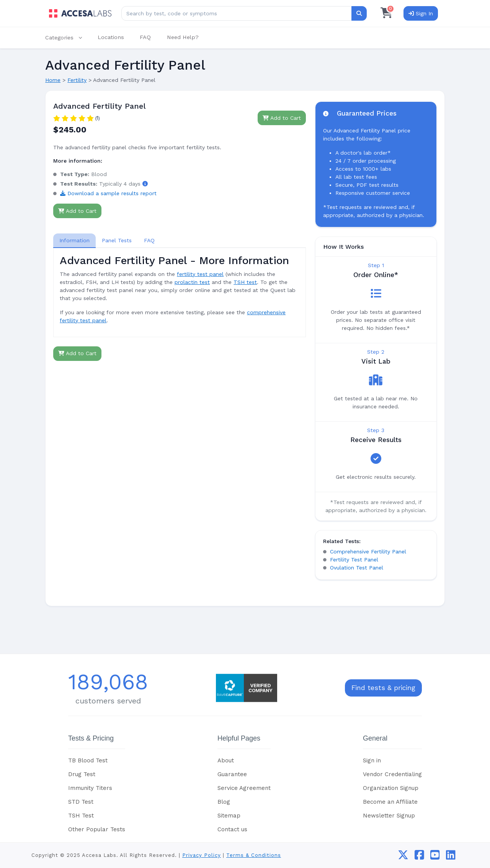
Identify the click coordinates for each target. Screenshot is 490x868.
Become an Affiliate (390, 802)
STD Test (81, 802)
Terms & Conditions (254, 855)
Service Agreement (244, 788)
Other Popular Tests (97, 829)
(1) (97, 118)
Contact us (232, 829)
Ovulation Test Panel (357, 568)
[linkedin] (451, 857)
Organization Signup (391, 788)
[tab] (74, 241)
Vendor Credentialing (392, 774)
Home (53, 80)
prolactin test (192, 282)
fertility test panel (200, 274)
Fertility (77, 80)
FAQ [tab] (149, 240)
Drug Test (82, 774)
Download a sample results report (108, 193)
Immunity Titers (90, 788)
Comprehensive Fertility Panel (368, 551)
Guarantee (232, 774)
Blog (224, 802)
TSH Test (81, 816)
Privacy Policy (202, 855)
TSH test (245, 282)
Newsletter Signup (389, 816)
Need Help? (183, 37)
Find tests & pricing (383, 688)
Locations (111, 37)
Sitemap (229, 816)
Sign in (372, 760)
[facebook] (419, 857)
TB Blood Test (88, 760)
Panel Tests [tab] (117, 240)
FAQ (145, 37)
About (226, 760)
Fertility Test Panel (354, 560)
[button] (67, 38)
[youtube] (435, 857)
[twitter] (403, 857)
